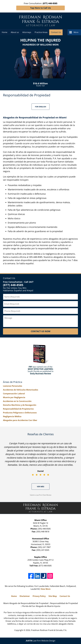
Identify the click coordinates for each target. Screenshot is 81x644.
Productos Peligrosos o (20, 413)
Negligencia (12, 416)
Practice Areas (41, 32)
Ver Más (41, 487)
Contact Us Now (41, 331)
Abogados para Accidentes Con (20, 420)
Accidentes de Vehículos (21, 390)
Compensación (14, 394)
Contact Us (56, 32)
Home (5, 32)
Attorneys (27, 32)
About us (15, 32)
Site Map (53, 596)
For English (41, 107)
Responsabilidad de (18, 409)
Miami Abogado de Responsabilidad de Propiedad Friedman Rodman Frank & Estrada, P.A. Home (41, 21)
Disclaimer (25, 596)
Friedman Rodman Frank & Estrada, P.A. (49, 630)
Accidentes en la (17, 401)
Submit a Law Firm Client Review (41, 495)
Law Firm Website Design (41, 641)
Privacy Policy (39, 596)
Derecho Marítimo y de (20, 405)
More (76, 32)
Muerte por (14, 397)
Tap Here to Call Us (40, 8)
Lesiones (13, 386)
